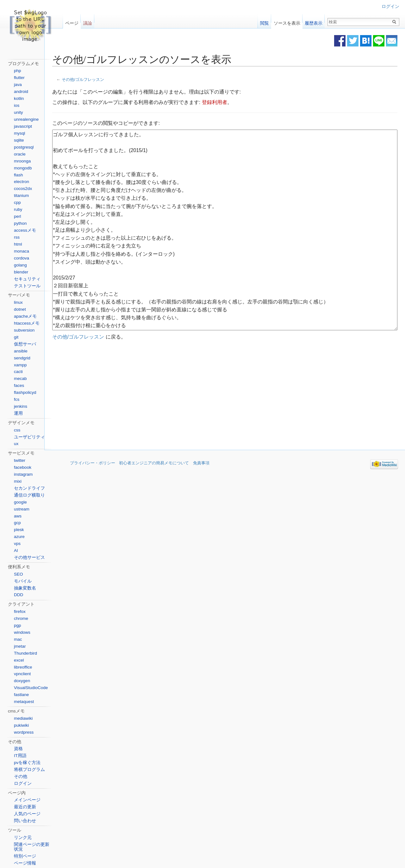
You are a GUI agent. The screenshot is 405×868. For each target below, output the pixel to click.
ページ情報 (25, 863)
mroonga (22, 161)
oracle (20, 154)
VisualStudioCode (31, 688)
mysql (19, 133)
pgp (18, 625)
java (18, 85)
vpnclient (22, 674)
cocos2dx (23, 189)
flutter (19, 78)
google (20, 502)
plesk (19, 530)
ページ (72, 22)
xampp (20, 365)
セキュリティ (27, 279)
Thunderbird (25, 653)
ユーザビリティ (29, 437)
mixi (18, 481)
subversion (24, 330)
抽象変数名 (25, 588)
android (21, 92)
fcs (17, 399)
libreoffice (23, 667)
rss (17, 237)
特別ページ (25, 856)
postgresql (24, 147)
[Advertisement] (181, 396)
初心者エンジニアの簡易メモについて (154, 464)
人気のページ (27, 814)
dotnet (20, 309)
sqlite (19, 140)
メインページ (27, 800)
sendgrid (22, 358)
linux (18, 302)
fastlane (21, 695)
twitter (20, 460)
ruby (18, 209)
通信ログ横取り (29, 495)
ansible (21, 351)
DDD (19, 595)
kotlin (19, 98)
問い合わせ (25, 821)
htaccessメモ (27, 323)
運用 (18, 413)
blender (21, 272)
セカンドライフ (29, 488)
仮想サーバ (25, 344)
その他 (21, 776)
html (18, 244)
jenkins (21, 406)
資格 (18, 749)
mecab (20, 379)
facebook (23, 467)
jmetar (20, 646)
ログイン (390, 6)
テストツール (27, 286)
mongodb (23, 168)
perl (18, 216)
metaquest (24, 702)
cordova (22, 258)
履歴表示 (314, 22)
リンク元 (23, 837)
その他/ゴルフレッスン (102, 80)
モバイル (23, 581)
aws (18, 516)
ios (17, 105)
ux (16, 444)
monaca (22, 251)
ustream (22, 509)
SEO (19, 574)
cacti (18, 372)
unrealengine (26, 119)
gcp (17, 523)
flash (19, 175)
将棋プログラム (29, 770)
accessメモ (25, 230)
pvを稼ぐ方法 (27, 763)
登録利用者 (234, 103)
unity (19, 112)
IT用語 (20, 756)
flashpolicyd (25, 392)
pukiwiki (21, 725)
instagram (23, 474)
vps (17, 544)
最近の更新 (25, 807)
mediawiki (23, 718)
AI (16, 550)
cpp (17, 202)
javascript (23, 126)
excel (19, 660)
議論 (88, 22)
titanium (21, 196)
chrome (21, 618)
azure (19, 537)
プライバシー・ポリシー (93, 464)
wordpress (24, 732)
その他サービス (29, 557)
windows (22, 632)
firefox (20, 611)
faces (19, 385)
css (17, 430)
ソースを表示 (287, 22)
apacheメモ (25, 316)
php (18, 71)
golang (20, 265)
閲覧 (265, 22)
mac (18, 639)
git (16, 337)
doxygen (22, 681)
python (20, 223)
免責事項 (201, 464)
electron (22, 182)
